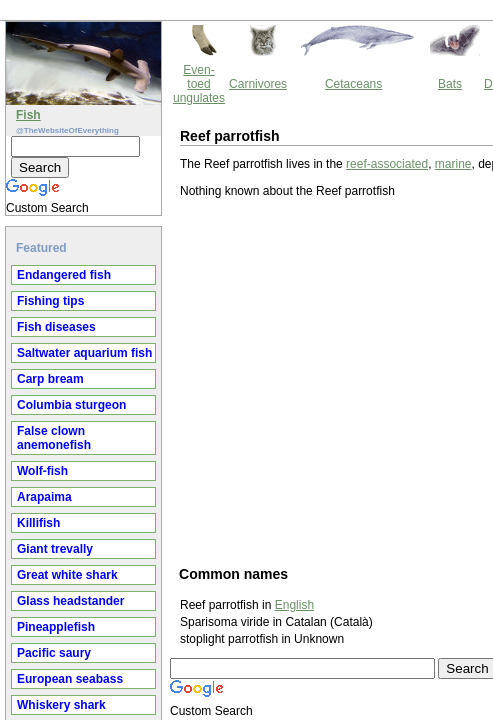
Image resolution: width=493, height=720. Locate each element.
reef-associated (217, 77)
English (124, 535)
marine (283, 77)
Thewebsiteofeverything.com (265, 662)
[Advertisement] (245, 310)
